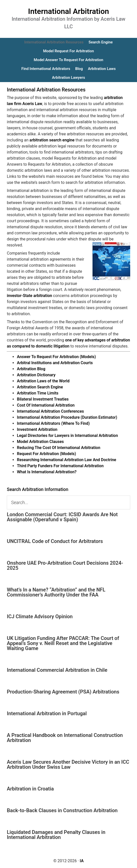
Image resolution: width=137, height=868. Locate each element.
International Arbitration (69, 11)
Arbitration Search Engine (40, 387)
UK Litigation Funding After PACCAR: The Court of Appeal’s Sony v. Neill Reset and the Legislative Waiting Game (63, 643)
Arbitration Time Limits (38, 393)
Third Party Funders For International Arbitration (60, 466)
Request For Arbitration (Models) (46, 454)
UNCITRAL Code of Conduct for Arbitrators (55, 541)
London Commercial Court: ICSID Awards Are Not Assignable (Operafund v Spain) (62, 517)
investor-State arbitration (29, 296)
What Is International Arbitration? (47, 472)
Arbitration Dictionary (36, 375)
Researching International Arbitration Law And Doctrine (66, 460)
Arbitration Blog (31, 369)
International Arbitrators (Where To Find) (53, 423)
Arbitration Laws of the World (43, 381)
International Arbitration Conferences (50, 411)
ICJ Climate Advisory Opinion (40, 616)
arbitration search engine (52, 140)
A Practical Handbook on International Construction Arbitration (65, 738)
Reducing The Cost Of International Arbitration (59, 448)
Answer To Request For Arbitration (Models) (56, 357)
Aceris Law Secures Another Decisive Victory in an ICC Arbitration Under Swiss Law (68, 764)
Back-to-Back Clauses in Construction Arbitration (62, 810)
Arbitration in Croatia (30, 789)
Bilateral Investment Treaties (43, 399)
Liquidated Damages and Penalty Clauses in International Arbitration (56, 835)
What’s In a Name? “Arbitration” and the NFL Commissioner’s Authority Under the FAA (56, 592)
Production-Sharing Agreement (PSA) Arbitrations (63, 692)
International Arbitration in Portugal (47, 713)
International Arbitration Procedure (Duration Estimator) (67, 417)
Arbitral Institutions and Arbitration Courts (55, 363)
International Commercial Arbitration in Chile (57, 670)
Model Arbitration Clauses (40, 442)
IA (82, 861)
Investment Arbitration (37, 429)
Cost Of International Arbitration (46, 405)
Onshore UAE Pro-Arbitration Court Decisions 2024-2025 (65, 565)
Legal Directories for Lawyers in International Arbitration (67, 436)
